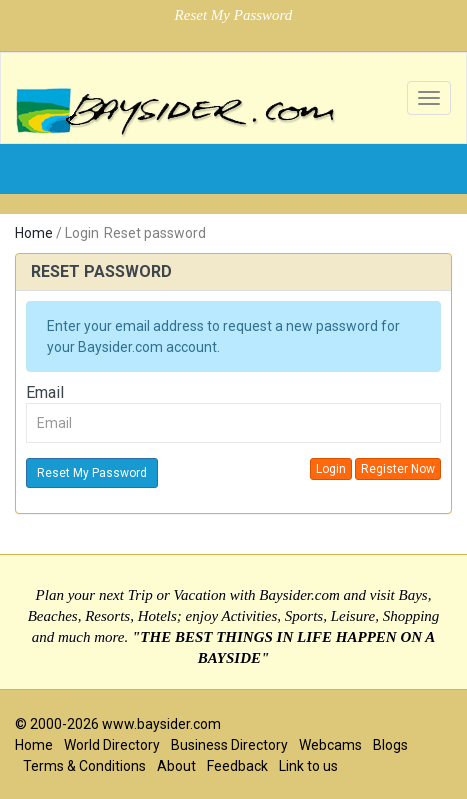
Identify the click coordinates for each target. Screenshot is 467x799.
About (176, 766)
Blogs (390, 745)
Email (45, 392)
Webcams (330, 745)
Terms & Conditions (84, 766)
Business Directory (229, 745)
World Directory (112, 745)
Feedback (237, 766)
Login (331, 469)
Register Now (398, 469)
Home (34, 233)
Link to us (308, 766)
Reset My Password (92, 473)
